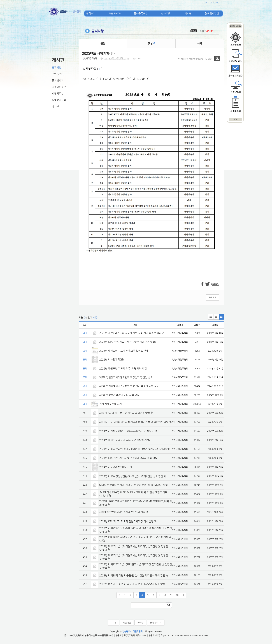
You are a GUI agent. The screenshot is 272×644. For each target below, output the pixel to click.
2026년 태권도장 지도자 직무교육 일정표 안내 (124, 351)
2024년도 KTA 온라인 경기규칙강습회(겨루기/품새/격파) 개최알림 (134, 449)
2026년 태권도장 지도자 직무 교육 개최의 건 (123, 368)
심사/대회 (166, 13)
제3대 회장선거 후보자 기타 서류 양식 (119, 395)
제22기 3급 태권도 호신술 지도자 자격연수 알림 (125, 413)
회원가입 (214, 3)
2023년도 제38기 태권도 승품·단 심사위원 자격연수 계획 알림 (132, 575)
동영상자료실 (59, 100)
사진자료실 (58, 93)
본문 (103, 43)
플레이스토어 (156, 623)
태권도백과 (115, 13)
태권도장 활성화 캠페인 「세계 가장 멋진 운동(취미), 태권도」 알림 (133, 485)
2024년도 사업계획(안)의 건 (114, 467)
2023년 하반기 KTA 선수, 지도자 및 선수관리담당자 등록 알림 (132, 584)
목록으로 (213, 297)
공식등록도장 (141, 13)
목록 (200, 43)
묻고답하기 (58, 80)
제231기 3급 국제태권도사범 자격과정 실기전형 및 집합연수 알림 (134, 422)
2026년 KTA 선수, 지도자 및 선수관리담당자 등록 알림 (128, 342)
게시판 (188, 13)
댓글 (151, 43)
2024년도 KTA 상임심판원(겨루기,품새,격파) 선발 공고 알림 (131, 476)
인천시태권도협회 (90, 58)
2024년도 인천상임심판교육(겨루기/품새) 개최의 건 (127, 431)
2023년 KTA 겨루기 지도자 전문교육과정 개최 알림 (126, 521)
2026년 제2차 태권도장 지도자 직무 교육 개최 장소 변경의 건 (132, 333)
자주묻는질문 (59, 87)
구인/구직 (57, 74)
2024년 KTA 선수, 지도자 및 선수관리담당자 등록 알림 (128, 458)
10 (177, 595)
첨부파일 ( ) (92, 69)
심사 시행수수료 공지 (111, 404)
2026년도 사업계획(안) (112, 359)
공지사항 (57, 67)
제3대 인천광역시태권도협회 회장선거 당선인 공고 (126, 377)
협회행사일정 (212, 13)
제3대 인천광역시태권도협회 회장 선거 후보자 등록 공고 (129, 386)
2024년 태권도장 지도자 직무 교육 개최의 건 (123, 440)
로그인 (204, 3)
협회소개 (91, 13)
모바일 (140, 623)
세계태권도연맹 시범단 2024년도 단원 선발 (122, 512)
